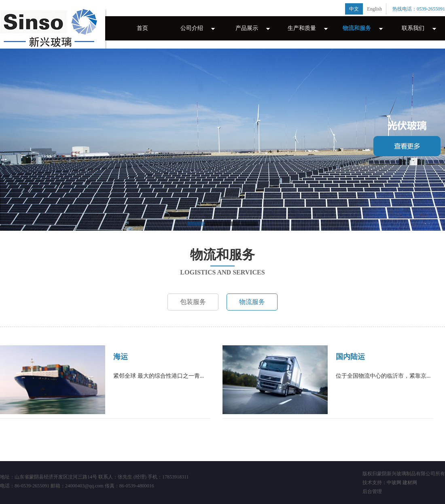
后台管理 (372, 491)
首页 (142, 28)
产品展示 (247, 28)
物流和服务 (357, 28)
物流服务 (252, 302)
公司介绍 (192, 28)
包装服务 (193, 302)
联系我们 (413, 28)
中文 (354, 9)
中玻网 (394, 483)
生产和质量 (302, 28)
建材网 (410, 483)
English (374, 9)
